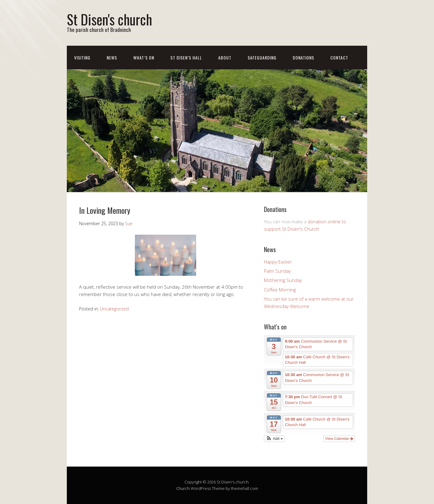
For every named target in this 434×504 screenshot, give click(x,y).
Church (183, 488)
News (112, 58)
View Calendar (339, 439)
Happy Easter (278, 262)
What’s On (144, 58)
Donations (303, 58)
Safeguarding (262, 58)
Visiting (82, 58)
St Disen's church (109, 19)
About (225, 58)
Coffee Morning (280, 290)
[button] (274, 439)
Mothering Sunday (283, 280)
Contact (339, 58)
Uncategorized (114, 309)
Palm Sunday (277, 271)
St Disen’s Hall (186, 58)
